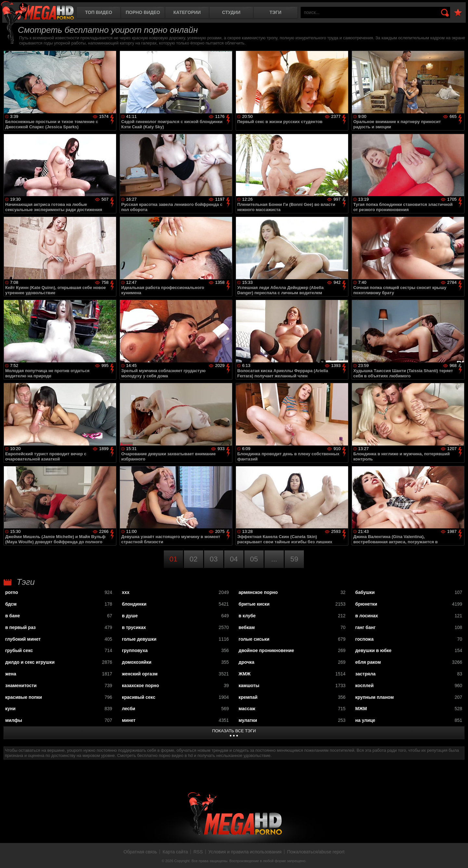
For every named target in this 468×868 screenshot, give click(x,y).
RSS (198, 852)
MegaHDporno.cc (37, 11)
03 (214, 559)
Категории (187, 12)
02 (193, 559)
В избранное (458, 13)
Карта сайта (175, 852)
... (274, 559)
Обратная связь (140, 852)
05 (254, 559)
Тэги (275, 12)
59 (294, 559)
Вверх (458, 856)
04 (234, 559)
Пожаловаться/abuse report (316, 852)
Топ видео (99, 12)
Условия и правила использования (245, 852)
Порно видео (143, 12)
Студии (231, 12)
